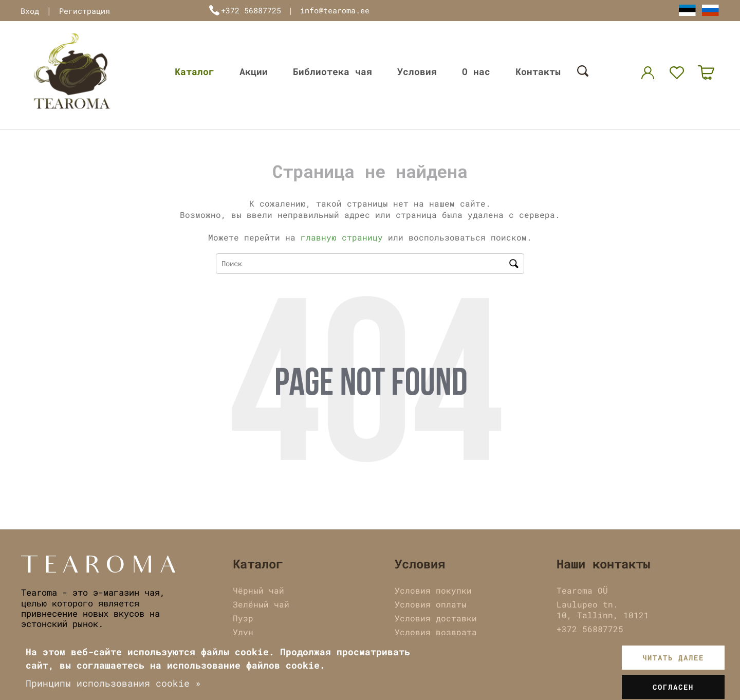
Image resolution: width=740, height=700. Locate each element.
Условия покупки (433, 590)
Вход (30, 11)
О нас (476, 71)
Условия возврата (436, 632)
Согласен (673, 687)
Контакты (538, 71)
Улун (243, 632)
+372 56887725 (251, 10)
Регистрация (85, 11)
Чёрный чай (258, 590)
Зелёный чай (261, 604)
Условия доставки (436, 618)
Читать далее (673, 658)
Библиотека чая (332, 71)
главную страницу (342, 237)
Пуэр (243, 618)
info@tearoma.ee (335, 10)
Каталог (195, 71)
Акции (254, 71)
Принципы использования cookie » (113, 683)
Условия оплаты (431, 604)
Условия (417, 71)
